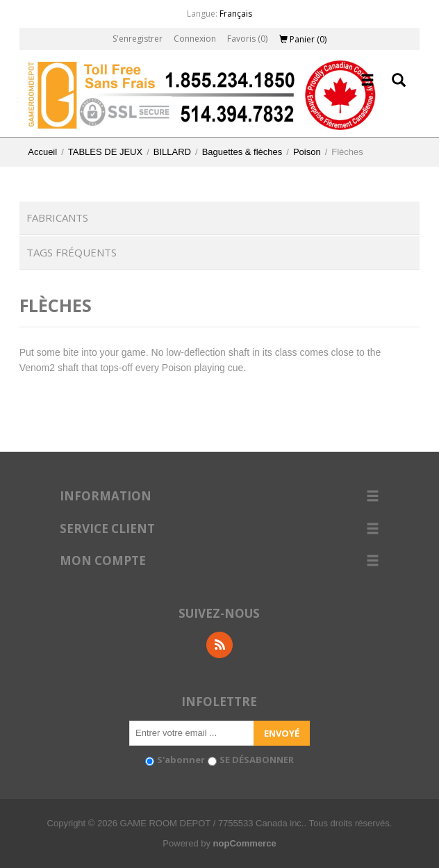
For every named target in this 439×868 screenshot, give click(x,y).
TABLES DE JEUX (105, 152)
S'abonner (181, 760)
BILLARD (172, 152)
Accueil (42, 152)
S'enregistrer (138, 39)
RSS (219, 645)
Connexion (195, 39)
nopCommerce (245, 843)
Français (236, 14)
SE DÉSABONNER (257, 760)
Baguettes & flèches (242, 152)
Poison (307, 152)
